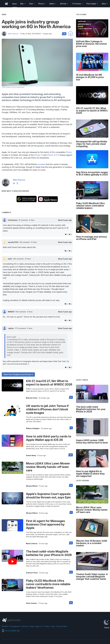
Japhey (11, 328)
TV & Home (77, 4)
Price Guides (92, 4)
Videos (47, 626)
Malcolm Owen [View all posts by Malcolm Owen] (32, 398)
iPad (32, 4)
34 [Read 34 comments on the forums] (64, 34)
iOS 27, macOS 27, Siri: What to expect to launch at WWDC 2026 (49, 383)
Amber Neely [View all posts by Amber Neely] (31, 456)
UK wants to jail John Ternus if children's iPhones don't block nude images (47, 409)
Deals (32, 626)
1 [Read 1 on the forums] (71, 428)
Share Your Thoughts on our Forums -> (18, 374)
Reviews (5, 626)
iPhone (42, 4)
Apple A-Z (39, 626)
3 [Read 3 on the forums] (71, 572)
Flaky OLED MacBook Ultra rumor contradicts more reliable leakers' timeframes (48, 584)
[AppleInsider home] (6, 4)
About (65, 220)
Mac (23, 4)
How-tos (25, 626)
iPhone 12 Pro (53, 155)
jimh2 (10, 259)
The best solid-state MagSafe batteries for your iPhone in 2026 (49, 553)
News (15, 4)
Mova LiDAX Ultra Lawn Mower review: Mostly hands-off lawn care (48, 467)
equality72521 (13, 242)
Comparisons (15, 626)
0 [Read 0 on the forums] (71, 397)
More (105, 4)
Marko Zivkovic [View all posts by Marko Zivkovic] (32, 544)
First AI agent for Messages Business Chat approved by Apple (45, 524)
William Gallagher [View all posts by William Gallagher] (33, 428)
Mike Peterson (13, 34)
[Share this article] (70, 34)
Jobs (53, 626)
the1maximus (13, 220)
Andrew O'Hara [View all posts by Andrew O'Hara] (32, 573)
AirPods (64, 4)
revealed (42, 164)
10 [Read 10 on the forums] (71, 455)
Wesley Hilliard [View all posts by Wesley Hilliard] (32, 486)
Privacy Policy (62, 626)
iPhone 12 (39, 155)
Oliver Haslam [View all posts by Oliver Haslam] (31, 603)
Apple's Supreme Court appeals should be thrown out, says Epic (48, 496)
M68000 (11, 312)
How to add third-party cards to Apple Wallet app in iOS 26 (49, 438)
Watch (53, 4)
